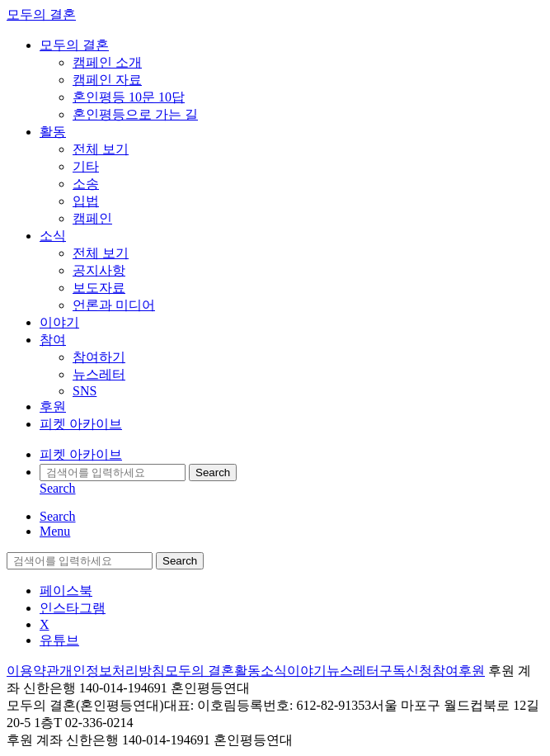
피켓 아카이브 (81, 424)
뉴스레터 (99, 374)
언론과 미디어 (114, 305)
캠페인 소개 (107, 62)
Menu (55, 531)
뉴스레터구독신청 (379, 671)
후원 (53, 406)
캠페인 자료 (107, 80)
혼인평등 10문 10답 (129, 97)
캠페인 (92, 218)
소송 (86, 184)
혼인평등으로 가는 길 (135, 114)
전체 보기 (101, 149)
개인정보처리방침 (112, 671)
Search (213, 472)
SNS (85, 391)
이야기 (59, 322)
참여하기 (99, 357)
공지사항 (99, 270)
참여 (53, 340)
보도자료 (99, 288)
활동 (53, 132)
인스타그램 (73, 608)
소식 (53, 236)
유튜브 (59, 640)
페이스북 (66, 591)
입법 (86, 201)
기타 (86, 166)
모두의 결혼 (41, 14)
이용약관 (33, 671)
